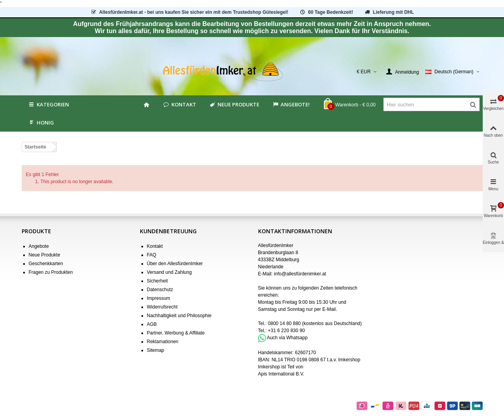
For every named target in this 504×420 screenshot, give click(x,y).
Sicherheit (157, 281)
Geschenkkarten (46, 264)
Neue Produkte (234, 104)
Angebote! (291, 104)
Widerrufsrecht (162, 307)
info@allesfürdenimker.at (300, 274)
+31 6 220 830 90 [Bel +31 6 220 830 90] (286, 331)
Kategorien (48, 104)
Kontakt (179, 104)
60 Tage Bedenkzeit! (326, 12)
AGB (152, 324)
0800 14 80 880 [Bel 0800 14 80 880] (284, 323)
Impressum (159, 298)
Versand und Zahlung (169, 272)
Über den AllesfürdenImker (175, 264)
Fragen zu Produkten (51, 272)
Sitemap (156, 350)
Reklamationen (163, 342)
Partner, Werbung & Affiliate (176, 333)
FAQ (152, 255)
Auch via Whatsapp (287, 338)
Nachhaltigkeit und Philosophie (179, 316)
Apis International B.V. (281, 374)
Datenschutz (160, 290)
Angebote (39, 246)
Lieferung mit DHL (389, 12)
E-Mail (329, 309)
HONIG (41, 123)
